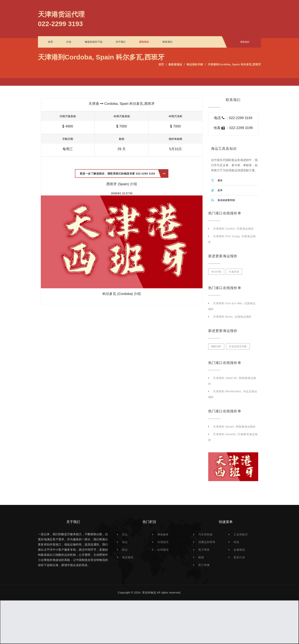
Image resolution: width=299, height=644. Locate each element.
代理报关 (163, 542)
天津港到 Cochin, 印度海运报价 (233, 229)
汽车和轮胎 (205, 534)
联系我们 (168, 42)
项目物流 (128, 557)
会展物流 (239, 550)
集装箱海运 (175, 64)
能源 (201, 557)
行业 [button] (69, 42)
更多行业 (239, 557)
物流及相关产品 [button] (94, 42)
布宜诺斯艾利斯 (238, 346)
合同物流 (163, 550)
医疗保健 (204, 565)
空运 (125, 534)
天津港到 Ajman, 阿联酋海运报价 (234, 427)
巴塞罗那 (234, 272)
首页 (51, 42)
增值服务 (163, 534)
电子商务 (204, 550)
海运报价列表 (195, 64)
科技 (236, 542)
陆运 (125, 550)
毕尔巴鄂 (216, 272)
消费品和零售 (207, 542)
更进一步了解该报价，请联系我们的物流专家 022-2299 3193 (123, 174)
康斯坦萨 (216, 346)
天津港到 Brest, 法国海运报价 (232, 317)
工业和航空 (241, 534)
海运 (125, 542)
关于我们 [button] (121, 42)
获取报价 (144, 42)
